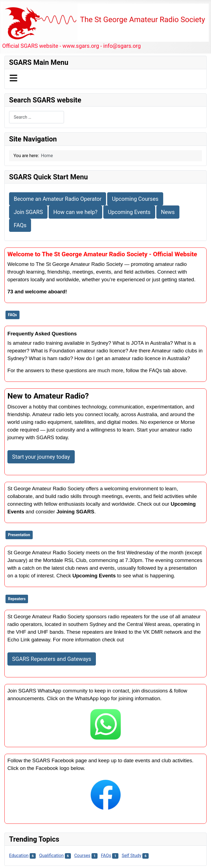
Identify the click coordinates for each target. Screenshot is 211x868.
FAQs (20, 225)
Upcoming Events (129, 212)
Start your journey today (41, 457)
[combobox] (37, 117)
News (168, 212)
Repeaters (17, 599)
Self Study (132, 856)
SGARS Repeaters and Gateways (52, 659)
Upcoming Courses (135, 199)
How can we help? (75, 212)
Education (19, 856)
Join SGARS (28, 212)
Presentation (19, 535)
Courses (82, 856)
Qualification (51, 856)
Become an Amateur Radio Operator (58, 199)
